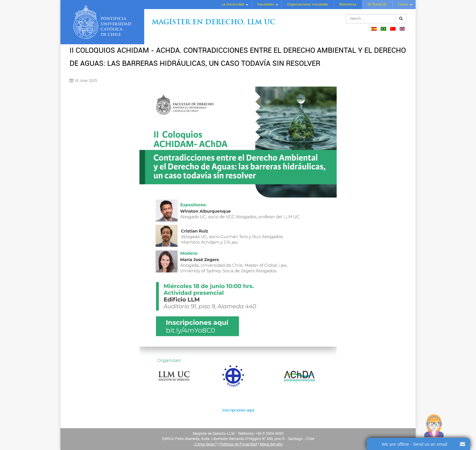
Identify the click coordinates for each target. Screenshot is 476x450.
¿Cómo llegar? (205, 444)
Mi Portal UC (377, 4)
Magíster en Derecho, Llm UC (214, 23)
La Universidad (233, 4)
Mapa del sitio (271, 444)
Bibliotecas (348, 4)
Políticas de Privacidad (238, 444)
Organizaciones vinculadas (308, 4)
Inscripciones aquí (238, 410)
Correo (403, 4)
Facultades (266, 4)
